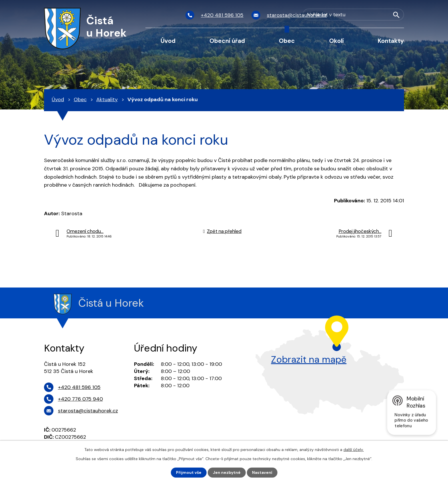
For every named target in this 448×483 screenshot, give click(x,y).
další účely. (354, 450)
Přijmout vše (189, 472)
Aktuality (107, 99)
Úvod (168, 41)
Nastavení (262, 472)
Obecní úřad (227, 41)
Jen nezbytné (227, 472)
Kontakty (391, 41)
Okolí (336, 41)
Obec (287, 41)
